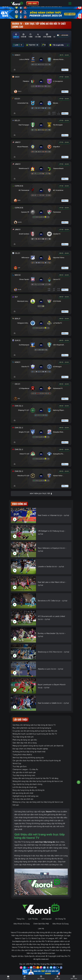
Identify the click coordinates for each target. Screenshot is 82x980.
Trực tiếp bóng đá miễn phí (23, 737)
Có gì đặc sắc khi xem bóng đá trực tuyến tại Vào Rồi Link (35, 731)
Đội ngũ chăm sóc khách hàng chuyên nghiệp (30, 749)
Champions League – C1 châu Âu (25, 769)
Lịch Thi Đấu (33, 919)
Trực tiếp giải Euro (20, 766)
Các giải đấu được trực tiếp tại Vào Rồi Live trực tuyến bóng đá (37, 761)
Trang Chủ (20, 919)
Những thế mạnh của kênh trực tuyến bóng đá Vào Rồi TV (35, 734)
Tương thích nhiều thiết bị (22, 755)
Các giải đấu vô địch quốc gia (24, 772)
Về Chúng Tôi (60, 919)
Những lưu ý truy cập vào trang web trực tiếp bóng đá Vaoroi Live (38, 802)
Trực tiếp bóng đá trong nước (24, 775)
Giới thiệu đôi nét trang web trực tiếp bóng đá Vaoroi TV (34, 725)
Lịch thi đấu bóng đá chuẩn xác (25, 787)
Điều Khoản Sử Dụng (22, 924)
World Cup (17, 763)
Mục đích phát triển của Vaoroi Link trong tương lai (32, 728)
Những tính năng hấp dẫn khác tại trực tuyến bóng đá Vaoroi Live (38, 781)
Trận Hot (32, 45)
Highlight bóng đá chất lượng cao (26, 796)
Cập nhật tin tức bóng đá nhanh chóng (27, 784)
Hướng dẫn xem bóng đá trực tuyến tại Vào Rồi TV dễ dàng (35, 778)
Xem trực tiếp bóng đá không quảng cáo (28, 758)
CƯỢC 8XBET (33, 3)
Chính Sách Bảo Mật (41, 924)
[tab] (16, 36)
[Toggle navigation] (70, 3)
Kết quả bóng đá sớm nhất (23, 793)
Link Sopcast (47, 919)
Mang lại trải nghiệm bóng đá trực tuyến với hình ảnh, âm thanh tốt (38, 746)
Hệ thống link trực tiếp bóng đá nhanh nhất (29, 752)
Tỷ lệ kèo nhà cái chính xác (23, 799)
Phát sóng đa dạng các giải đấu (25, 740)
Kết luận (16, 805)
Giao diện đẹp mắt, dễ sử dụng (25, 743)
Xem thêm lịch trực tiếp (41, 494)
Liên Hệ (41, 929)
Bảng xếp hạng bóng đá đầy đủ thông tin (29, 790)
